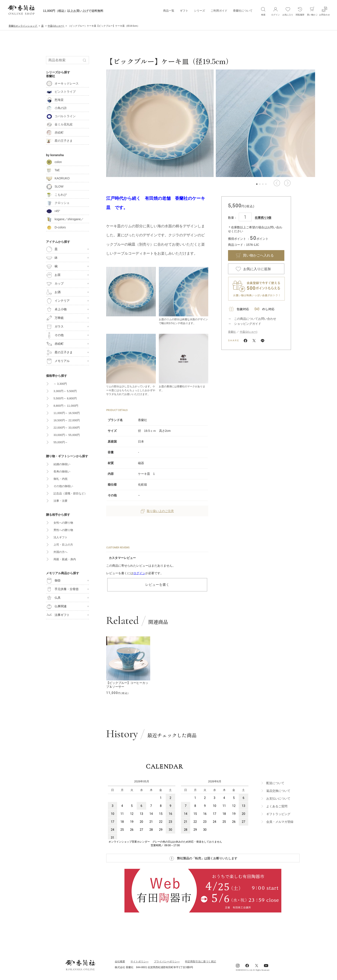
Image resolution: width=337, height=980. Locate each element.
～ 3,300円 (60, 384)
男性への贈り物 (63, 530)
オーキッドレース (62, 83)
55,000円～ (61, 442)
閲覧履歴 (300, 11)
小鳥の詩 (56, 108)
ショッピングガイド (248, 324)
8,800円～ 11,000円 (66, 406)
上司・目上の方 (63, 545)
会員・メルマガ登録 (280, 822)
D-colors (56, 227)
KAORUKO (58, 178)
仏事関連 (56, 606)
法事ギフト (58, 615)
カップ (55, 284)
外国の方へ (61, 552)
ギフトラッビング (278, 814)
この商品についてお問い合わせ (255, 319)
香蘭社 (232, 332)
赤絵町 (55, 132)
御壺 (53, 581)
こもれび (56, 195)
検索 (263, 11)
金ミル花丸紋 (59, 124)
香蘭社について (243, 11)
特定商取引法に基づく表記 (201, 962)
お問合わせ (325, 11)
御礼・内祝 (61, 479)
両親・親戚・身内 (65, 559)
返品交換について (278, 791)
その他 (55, 335)
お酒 (53, 292)
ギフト (184, 11)
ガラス (55, 327)
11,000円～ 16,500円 (67, 413)
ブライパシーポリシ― (167, 962)
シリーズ (199, 11)
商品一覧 (169, 11)
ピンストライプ (61, 92)
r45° (53, 211)
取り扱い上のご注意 (157, 511)
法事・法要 (61, 501)
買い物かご (312, 11)
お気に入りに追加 (257, 269)
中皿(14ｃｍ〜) (249, 332)
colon (54, 162)
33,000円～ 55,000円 (67, 435)
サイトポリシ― (139, 962)
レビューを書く (157, 585)
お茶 (53, 275)
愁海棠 (55, 100)
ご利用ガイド (219, 11)
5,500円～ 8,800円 (65, 398)
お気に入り (288, 11)
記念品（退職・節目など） (70, 493)
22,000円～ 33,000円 (67, 428)
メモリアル (58, 361)
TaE (53, 170)
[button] (277, 183)
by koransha (55, 155)
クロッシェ (58, 203)
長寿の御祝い (62, 472)
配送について (275, 783)
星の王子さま (59, 141)
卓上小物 (56, 309)
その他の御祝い (63, 486)
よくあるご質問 (277, 806)
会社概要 (120, 962)
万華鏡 (55, 318)
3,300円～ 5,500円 (65, 391)
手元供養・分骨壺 (62, 589)
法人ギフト (61, 537)
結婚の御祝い (62, 464)
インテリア (58, 301)
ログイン (139, 573)
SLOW (55, 186)
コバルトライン (61, 116)
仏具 (53, 598)
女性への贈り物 (63, 523)
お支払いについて (278, 798)
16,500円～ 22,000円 (67, 420)
